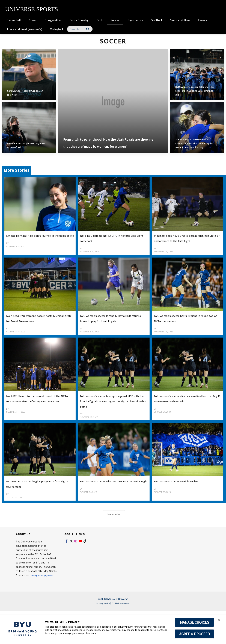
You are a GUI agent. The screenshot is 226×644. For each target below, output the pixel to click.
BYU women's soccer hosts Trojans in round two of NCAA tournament (184, 334)
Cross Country (79, 20)
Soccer (115, 20)
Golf (99, 20)
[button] (220, 621)
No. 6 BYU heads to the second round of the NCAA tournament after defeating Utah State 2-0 (38, 419)
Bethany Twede (19, 256)
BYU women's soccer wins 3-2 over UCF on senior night (109, 507)
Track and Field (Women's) (24, 29)
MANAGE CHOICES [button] (194, 622)
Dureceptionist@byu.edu (30, 609)
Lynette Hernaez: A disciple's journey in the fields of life (34, 246)
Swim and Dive (180, 20)
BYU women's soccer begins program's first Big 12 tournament (34, 510)
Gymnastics (135, 20)
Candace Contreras (96, 438)
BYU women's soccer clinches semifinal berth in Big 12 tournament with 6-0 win (183, 419)
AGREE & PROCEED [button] (194, 634)
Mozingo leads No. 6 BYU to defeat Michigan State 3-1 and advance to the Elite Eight (184, 248)
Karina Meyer (18, 347)
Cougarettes (53, 20)
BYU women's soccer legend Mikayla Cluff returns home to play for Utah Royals (109, 334)
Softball (157, 20)
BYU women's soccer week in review (182, 507)
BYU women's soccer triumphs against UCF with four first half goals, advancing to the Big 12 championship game (111, 422)
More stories (114, 543)
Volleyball (56, 29)
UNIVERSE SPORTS (32, 9)
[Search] (80, 29)
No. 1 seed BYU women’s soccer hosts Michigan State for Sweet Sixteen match (37, 334)
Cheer (33, 20)
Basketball (14, 20)
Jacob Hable (165, 432)
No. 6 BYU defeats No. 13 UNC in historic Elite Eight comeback (112, 246)
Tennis (202, 20)
